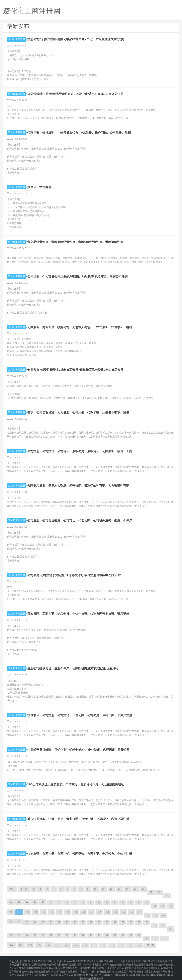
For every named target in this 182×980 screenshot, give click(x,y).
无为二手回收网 (33, 970)
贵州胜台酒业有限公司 (148, 966)
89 (67, 935)
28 (75, 902)
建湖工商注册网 (30, 963)
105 (39, 945)
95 (115, 935)
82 (11, 935)
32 (107, 902)
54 (116, 912)
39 (163, 906)
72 (99, 922)
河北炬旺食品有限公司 (124, 968)
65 (43, 922)
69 (75, 922)
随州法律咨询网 (48, 963)
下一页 (150, 945)
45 (44, 912)
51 (92, 912)
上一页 (24, 889)
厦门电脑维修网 (154, 970)
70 (83, 922)
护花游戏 (109, 961)
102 (12, 945)
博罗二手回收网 (102, 970)
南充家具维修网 (95, 973)
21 (19, 902)
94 (107, 935)
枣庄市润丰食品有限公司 (96, 966)
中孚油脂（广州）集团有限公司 (95, 968)
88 (59, 935)
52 (100, 912)
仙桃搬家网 (63, 963)
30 (91, 902)
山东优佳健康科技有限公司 (36, 968)
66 (51, 922)
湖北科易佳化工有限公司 (64, 968)
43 (28, 912)
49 (76, 912)
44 (36, 912)
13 (119, 889)
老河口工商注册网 (158, 961)
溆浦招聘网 (75, 963)
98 (139, 935)
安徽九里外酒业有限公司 (123, 966)
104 (30, 945)
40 (171, 906)
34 (123, 902)
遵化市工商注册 (17, 39)
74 (115, 922)
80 (163, 926)
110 (85, 945)
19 (167, 896)
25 (51, 902)
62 (19, 922)
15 (135, 889)
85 (35, 935)
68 (67, 922)
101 (164, 939)
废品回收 (98, 961)
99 (147, 939)
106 (48, 945)
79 (155, 926)
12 (111, 889)
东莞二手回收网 (50, 970)
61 (11, 922)
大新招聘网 (100, 963)
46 (52, 912)
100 (155, 939)
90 (75, 935)
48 (68, 912)
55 (124, 912)
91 (83, 935)
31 (99, 902)
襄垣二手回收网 (67, 970)
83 (19, 935)
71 (91, 922)
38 (155, 906)
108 (67, 945)
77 (139, 922)
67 (59, 922)
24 (43, 902)
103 (21, 945)
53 (108, 912)
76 (131, 922)
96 (123, 935)
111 (94, 945)
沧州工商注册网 (139, 961)
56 (132, 912)
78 (147, 922)
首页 (12, 889)
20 (11, 902)
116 (139, 945)
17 (151, 892)
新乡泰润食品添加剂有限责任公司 (64, 966)
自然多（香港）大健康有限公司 (153, 968)
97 (131, 935)
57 (139, 912)
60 (163, 915)
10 (95, 889)
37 (147, 902)
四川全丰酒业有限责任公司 (139, 963)
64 (35, 922)
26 (59, 902)
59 (155, 915)
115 (130, 945)
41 (11, 912)
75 (123, 922)
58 (147, 915)
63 (27, 922)
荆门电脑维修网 (120, 970)
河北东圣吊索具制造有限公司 (30, 966)
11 (103, 889)
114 (121, 945)
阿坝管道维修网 (115, 963)
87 (51, 935)
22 (27, 902)
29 (83, 902)
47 (60, 912)
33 (115, 902)
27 (67, 902)
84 (27, 935)
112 (103, 945)
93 (99, 935)
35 (131, 902)
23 (35, 902)
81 (171, 929)
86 (43, 935)
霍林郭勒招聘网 (85, 970)
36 (139, 902)
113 (112, 945)
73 (107, 922)
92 (91, 935)
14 (127, 889)
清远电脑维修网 (137, 970)
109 (76, 945)
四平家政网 (88, 963)
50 (84, 912)
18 (159, 892)
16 (143, 889)
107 (57, 945)
